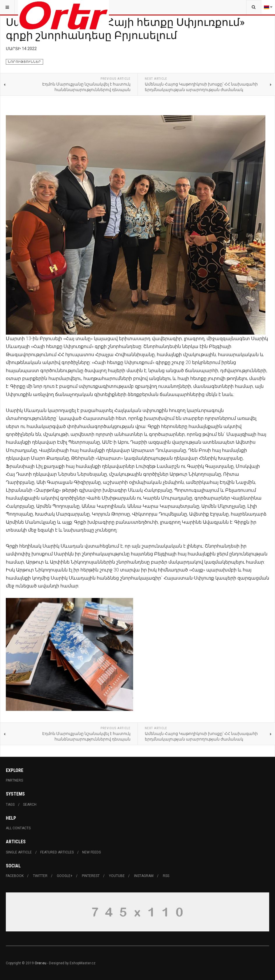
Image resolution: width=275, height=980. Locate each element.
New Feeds (91, 852)
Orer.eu (40, 963)
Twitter (40, 876)
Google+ (65, 876)
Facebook (15, 876)
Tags (10, 805)
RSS (166, 876)
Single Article (19, 852)
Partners (14, 780)
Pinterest (91, 876)
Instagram (144, 876)
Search (30, 805)
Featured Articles (57, 852)
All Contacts (18, 828)
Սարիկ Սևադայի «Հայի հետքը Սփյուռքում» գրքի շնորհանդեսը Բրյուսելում (125, 28)
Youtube (117, 876)
